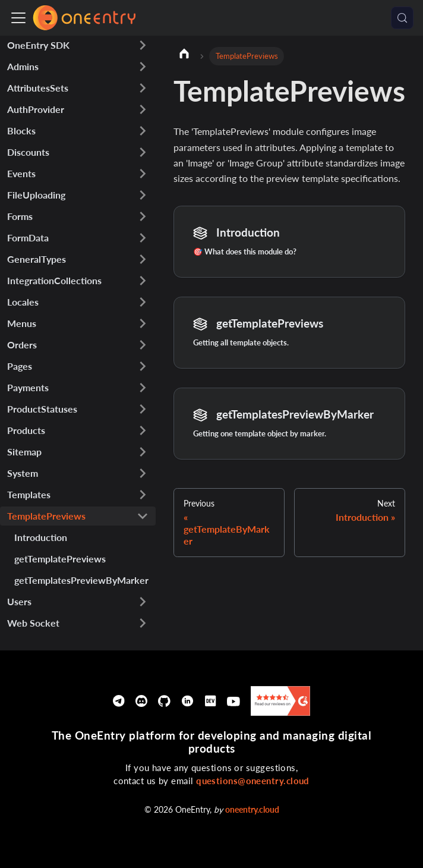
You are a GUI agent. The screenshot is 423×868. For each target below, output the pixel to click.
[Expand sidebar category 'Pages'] (143, 366)
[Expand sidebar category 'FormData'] (143, 238)
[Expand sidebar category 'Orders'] (143, 345)
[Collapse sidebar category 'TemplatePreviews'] (143, 516)
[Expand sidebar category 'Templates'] (143, 495)
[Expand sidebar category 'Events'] (143, 174)
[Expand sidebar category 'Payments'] (143, 388)
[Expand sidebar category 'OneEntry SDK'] (143, 45)
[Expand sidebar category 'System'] (143, 473)
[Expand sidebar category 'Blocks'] (143, 131)
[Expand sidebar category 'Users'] (143, 602)
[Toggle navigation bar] (18, 18)
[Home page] (184, 55)
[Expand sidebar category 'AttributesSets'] (143, 88)
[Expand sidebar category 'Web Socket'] (143, 623)
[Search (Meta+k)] (402, 18)
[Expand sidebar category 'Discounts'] (143, 152)
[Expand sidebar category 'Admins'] (143, 67)
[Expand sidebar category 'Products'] (143, 430)
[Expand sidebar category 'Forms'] (143, 216)
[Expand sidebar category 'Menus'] (143, 323)
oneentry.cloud (252, 809)
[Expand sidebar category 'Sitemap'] (143, 452)
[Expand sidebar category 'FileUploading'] (143, 195)
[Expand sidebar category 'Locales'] (143, 302)
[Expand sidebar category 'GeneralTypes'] (143, 259)
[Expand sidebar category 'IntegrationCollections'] (143, 281)
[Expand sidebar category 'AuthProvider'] (143, 109)
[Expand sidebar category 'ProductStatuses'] (143, 409)
